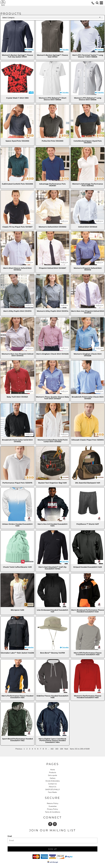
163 (57, 749)
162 (52, 749)
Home (52, 770)
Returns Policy (53, 803)
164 (61, 749)
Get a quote (52, 775)
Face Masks (52, 792)
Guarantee (53, 806)
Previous (19, 749)
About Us (52, 787)
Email (10, 836)
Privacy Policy (52, 809)
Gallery (53, 778)
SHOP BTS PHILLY (53, 790)
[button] (97, 3)
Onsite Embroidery (53, 781)
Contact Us (52, 784)
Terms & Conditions (53, 812)
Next (66, 749)
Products (53, 772)
